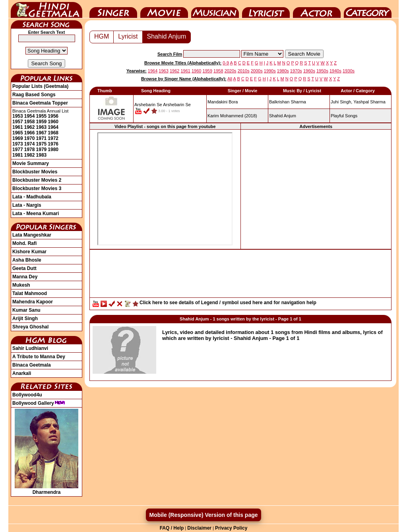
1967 (42, 133)
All (230, 79)
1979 (42, 150)
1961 (18, 127)
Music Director (215, 9)
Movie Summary (31, 163)
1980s (283, 71)
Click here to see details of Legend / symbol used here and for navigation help (228, 303)
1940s (335, 71)
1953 (18, 116)
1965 (18, 133)
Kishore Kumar (29, 252)
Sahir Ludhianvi (30, 348)
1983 (42, 155)
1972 (53, 138)
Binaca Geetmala (32, 365)
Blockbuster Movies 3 (37, 188)
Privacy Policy (231, 528)
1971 (42, 138)
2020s (231, 71)
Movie (164, 9)
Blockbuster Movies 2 (37, 180)
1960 (53, 122)
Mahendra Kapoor (33, 302)
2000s (257, 71)
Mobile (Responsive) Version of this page (203, 515)
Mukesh (21, 285)
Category (368, 9)
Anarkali (22, 373)
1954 (30, 116)
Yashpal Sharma (369, 102)
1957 (18, 122)
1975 (42, 144)
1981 (18, 155)
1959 (42, 122)
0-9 (226, 63)
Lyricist (266, 9)
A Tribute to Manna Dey (39, 357)
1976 (53, 144)
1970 (30, 138)
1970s (296, 71)
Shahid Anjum (167, 36)
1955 (42, 116)
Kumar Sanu (26, 310)
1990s (270, 71)
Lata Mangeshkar (32, 235)
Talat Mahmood (30, 293)
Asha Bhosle (27, 260)
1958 (30, 122)
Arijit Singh (25, 318)
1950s (322, 71)
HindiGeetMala (47, 9)
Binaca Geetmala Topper (40, 103)
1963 (42, 127)
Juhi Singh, (341, 102)
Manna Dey (25, 277)
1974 (30, 144)
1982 (30, 155)
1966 (30, 133)
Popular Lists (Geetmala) (40, 86)
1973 (18, 144)
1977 (18, 150)
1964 (53, 127)
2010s (244, 71)
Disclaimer (199, 528)
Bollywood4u (27, 395)
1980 (53, 150)
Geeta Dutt (24, 268)
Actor (317, 9)
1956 (53, 116)
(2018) (232, 116)
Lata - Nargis (27, 205)
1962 (30, 127)
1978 (30, 150)
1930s (349, 71)
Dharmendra (47, 489)
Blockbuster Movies (35, 172)
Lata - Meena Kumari (36, 214)
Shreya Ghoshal (30, 327)
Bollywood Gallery (39, 403)
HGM (102, 36)
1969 (18, 138)
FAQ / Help (172, 528)
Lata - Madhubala (32, 197)
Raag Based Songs (34, 95)
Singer (113, 9)
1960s (309, 71)
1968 (53, 133)
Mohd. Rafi (24, 243)
